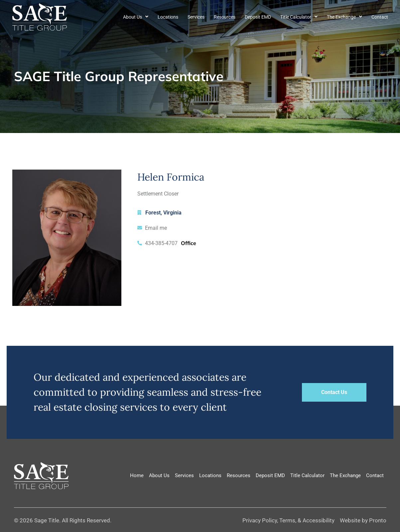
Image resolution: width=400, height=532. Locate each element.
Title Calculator (299, 17)
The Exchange (344, 17)
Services (196, 17)
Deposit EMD (258, 17)
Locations (168, 17)
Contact (380, 17)
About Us (136, 17)
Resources (225, 17)
